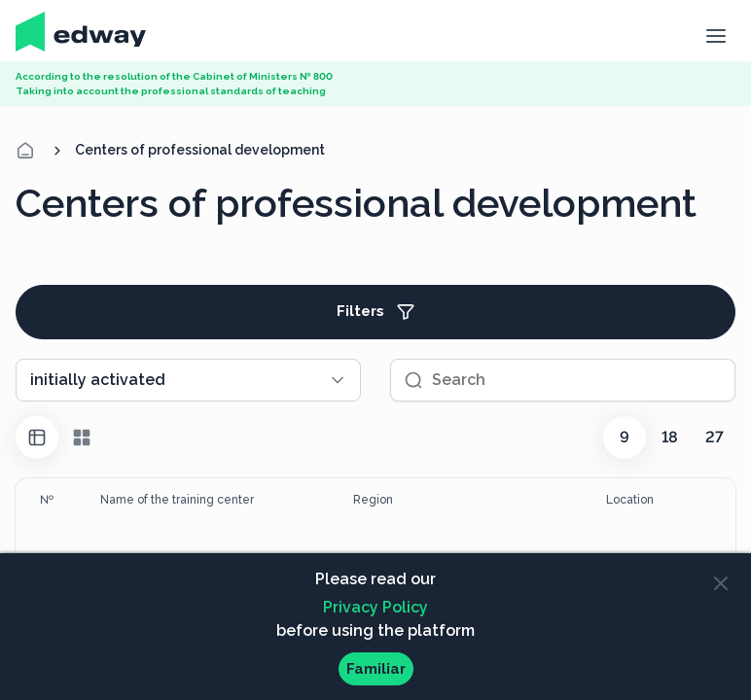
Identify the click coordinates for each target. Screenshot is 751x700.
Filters (376, 312)
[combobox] (188, 380)
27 (715, 437)
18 (670, 437)
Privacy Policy (375, 607)
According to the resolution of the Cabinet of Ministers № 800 (174, 76)
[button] (715, 34)
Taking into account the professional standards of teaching (171, 91)
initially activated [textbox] (98, 380)
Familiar (376, 669)
